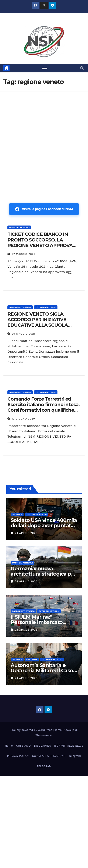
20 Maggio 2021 (23, 334)
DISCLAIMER (42, 746)
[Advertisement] (44, 138)
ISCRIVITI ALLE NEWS (69, 746)
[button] (82, 68)
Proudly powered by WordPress (32, 730)
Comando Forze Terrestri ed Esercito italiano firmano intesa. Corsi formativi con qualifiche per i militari (43, 407)
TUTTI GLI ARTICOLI (19, 227)
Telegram (75, 756)
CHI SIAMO (23, 746)
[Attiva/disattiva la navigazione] (45, 68)
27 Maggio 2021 (23, 254)
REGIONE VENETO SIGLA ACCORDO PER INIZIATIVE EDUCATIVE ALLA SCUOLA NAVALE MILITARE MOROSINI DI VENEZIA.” (43, 325)
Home (9, 746)
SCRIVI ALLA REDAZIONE (49, 756)
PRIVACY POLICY (18, 756)
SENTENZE (32, 659)
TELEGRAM (44, 766)
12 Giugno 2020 (23, 419)
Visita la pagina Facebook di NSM (44, 209)
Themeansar (44, 735)
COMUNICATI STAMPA (20, 307)
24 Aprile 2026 (26, 533)
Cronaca (17, 514)
